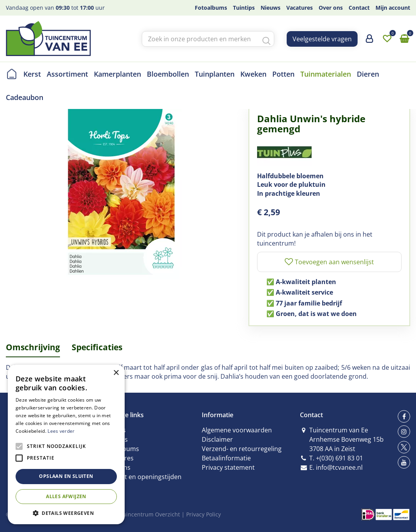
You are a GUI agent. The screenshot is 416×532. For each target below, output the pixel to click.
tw (404, 447)
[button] (66, 513)
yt (404, 462)
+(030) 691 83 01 (339, 458)
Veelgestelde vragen (322, 39)
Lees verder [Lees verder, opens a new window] (61, 431)
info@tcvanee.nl (339, 467)
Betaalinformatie (226, 458)
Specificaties (97, 347)
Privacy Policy (204, 514)
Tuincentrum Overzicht (150, 514)
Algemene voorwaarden (237, 430)
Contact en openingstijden (143, 477)
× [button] (116, 373)
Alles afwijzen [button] (66, 496)
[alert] (66, 444)
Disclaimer (217, 439)
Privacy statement (228, 467)
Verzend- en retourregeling (242, 449)
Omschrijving (33, 347)
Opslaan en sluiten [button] (66, 476)
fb (404, 416)
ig (404, 432)
